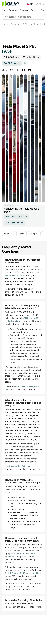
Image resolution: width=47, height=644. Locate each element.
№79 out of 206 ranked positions (26, 573)
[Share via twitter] (17, 70)
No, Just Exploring (15, 223)
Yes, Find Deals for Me (16, 217)
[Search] (5, 17)
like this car (31, 57)
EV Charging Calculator (20, 466)
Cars (4, 10)
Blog (43, 10)
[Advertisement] (23, 35)
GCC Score (11, 57)
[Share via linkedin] (29, 70)
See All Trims (12, 63)
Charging (24, 10)
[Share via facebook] (23, 70)
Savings (35, 10)
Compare (13, 10)
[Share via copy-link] (11, 70)
